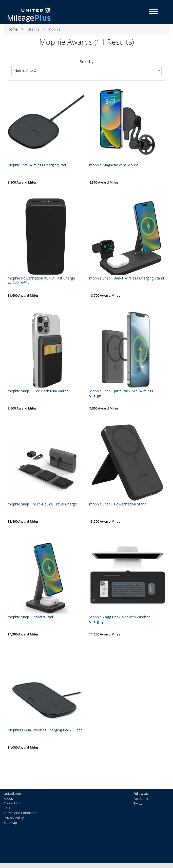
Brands (33, 29)
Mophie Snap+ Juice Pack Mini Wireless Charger (121, 393)
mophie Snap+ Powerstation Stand (118, 504)
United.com (12, 794)
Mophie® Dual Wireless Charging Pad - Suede (45, 730)
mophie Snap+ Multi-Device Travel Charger (43, 504)
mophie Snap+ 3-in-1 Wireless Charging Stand (127, 278)
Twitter (139, 803)
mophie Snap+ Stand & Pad (30, 617)
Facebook (141, 799)
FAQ (7, 808)
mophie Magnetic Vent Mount (114, 165)
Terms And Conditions (21, 813)
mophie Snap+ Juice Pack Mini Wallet (38, 391)
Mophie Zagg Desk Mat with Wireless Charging (120, 619)
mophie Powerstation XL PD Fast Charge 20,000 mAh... (41, 280)
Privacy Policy (14, 818)
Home (13, 29)
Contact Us (12, 803)
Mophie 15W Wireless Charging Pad (37, 165)
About (8, 798)
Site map (10, 823)
